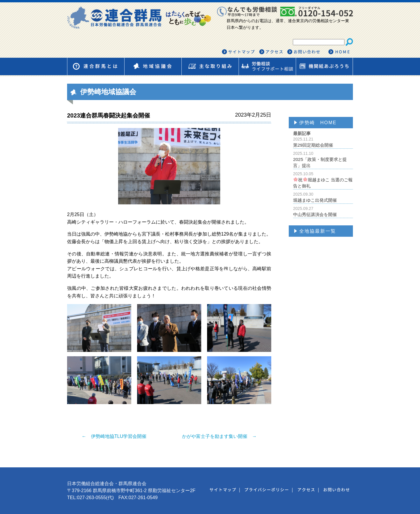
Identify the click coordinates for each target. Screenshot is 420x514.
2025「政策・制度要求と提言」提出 (323, 159)
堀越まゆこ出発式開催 (323, 197)
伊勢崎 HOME (318, 123)
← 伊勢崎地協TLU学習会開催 (114, 436)
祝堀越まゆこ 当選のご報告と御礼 (323, 180)
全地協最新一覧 (318, 231)
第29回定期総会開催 (323, 142)
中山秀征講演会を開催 (323, 212)
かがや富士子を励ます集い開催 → (219, 436)
